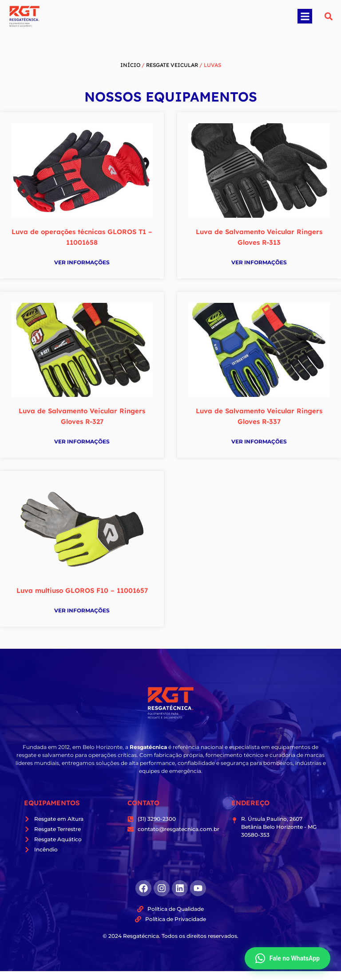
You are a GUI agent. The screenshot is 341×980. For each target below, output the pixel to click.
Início (130, 65)
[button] (305, 16)
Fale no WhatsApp (287, 958)
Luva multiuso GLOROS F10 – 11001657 (82, 590)
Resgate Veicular (172, 65)
